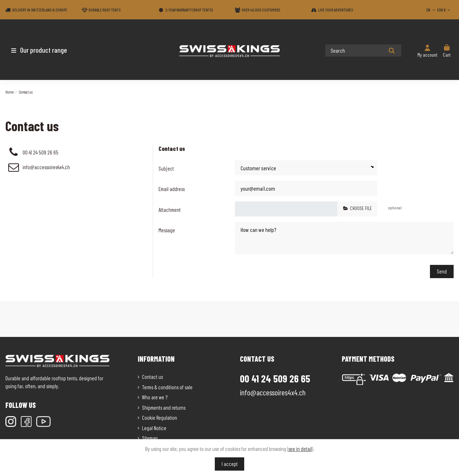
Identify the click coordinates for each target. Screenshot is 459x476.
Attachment (170, 209)
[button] (48, 50)
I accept (230, 464)
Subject (166, 168)
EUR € (444, 10)
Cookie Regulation (160, 416)
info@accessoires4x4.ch (46, 167)
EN (431, 10)
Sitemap (150, 436)
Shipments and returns (164, 406)
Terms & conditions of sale (167, 385)
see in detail (300, 449)
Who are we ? (155, 395)
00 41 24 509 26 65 (41, 152)
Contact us (152, 375)
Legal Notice (154, 426)
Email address (172, 189)
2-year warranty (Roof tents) (189, 10)
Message (167, 230)
